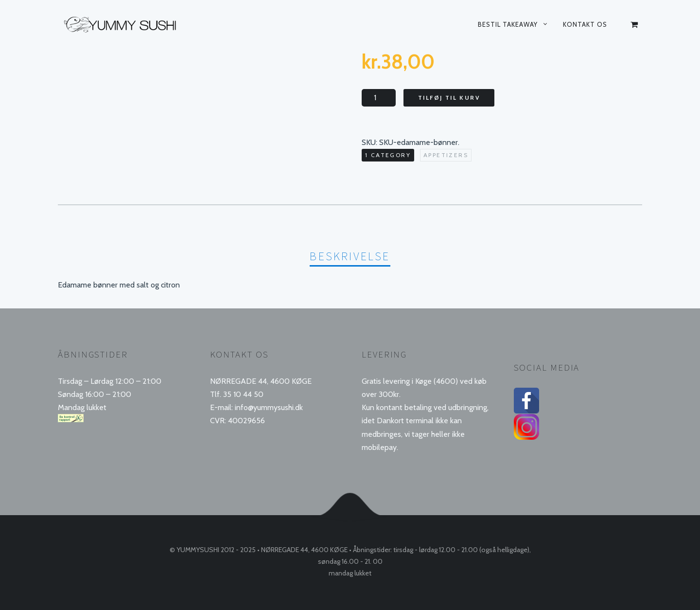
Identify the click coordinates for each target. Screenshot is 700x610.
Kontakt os (585, 24)
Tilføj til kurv (449, 98)
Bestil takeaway (508, 24)
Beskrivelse (350, 256)
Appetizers (446, 155)
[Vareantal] (379, 98)
